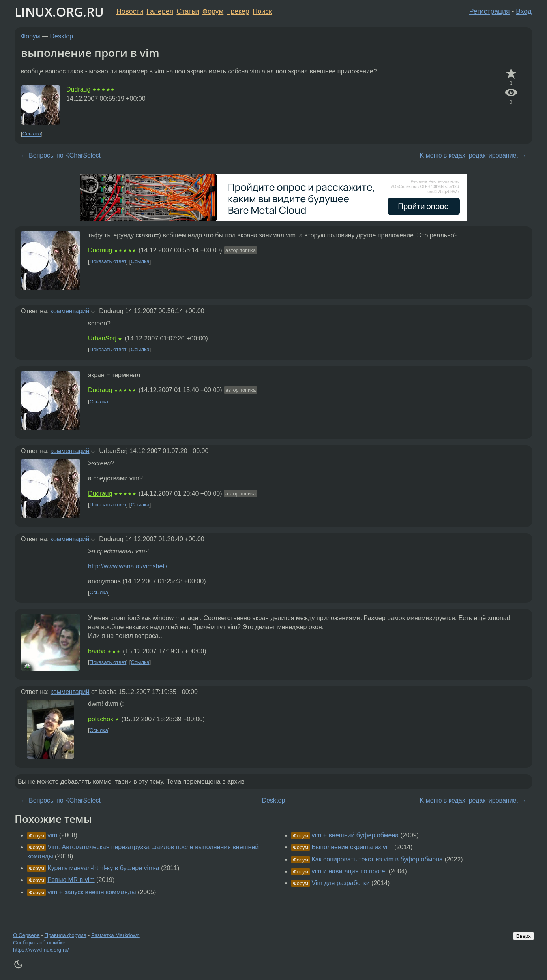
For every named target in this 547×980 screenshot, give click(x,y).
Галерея (160, 11)
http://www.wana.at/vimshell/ (128, 566)
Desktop (62, 36)
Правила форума (66, 935)
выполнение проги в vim (90, 53)
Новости (130, 11)
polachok (101, 719)
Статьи (188, 11)
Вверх (524, 936)
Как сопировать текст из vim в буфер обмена (377, 859)
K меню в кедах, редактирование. (469, 155)
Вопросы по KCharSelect (65, 155)
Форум (213, 11)
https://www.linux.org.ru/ (41, 950)
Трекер (238, 11)
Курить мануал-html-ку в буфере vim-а (103, 868)
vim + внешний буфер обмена (355, 835)
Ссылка (32, 134)
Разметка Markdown (115, 935)
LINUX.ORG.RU (59, 12)
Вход (524, 11)
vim (52, 835)
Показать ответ (108, 262)
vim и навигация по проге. (349, 871)
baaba (97, 651)
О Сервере (26, 935)
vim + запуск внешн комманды (92, 892)
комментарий (70, 311)
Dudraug (78, 89)
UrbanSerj (102, 338)
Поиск (262, 11)
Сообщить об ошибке (39, 943)
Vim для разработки (340, 883)
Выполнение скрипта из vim (352, 847)
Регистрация (490, 11)
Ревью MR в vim (71, 880)
